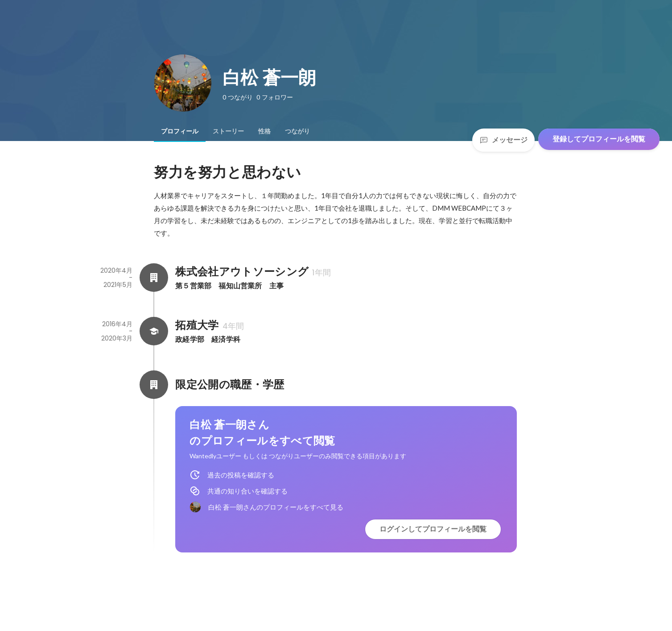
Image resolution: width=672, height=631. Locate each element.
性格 (264, 131)
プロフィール (180, 131)
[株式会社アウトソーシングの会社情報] (154, 278)
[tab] (180, 131)
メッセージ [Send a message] (503, 140)
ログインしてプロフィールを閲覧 (433, 529)
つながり (297, 131)
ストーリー (228, 131)
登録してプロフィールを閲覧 (599, 139)
